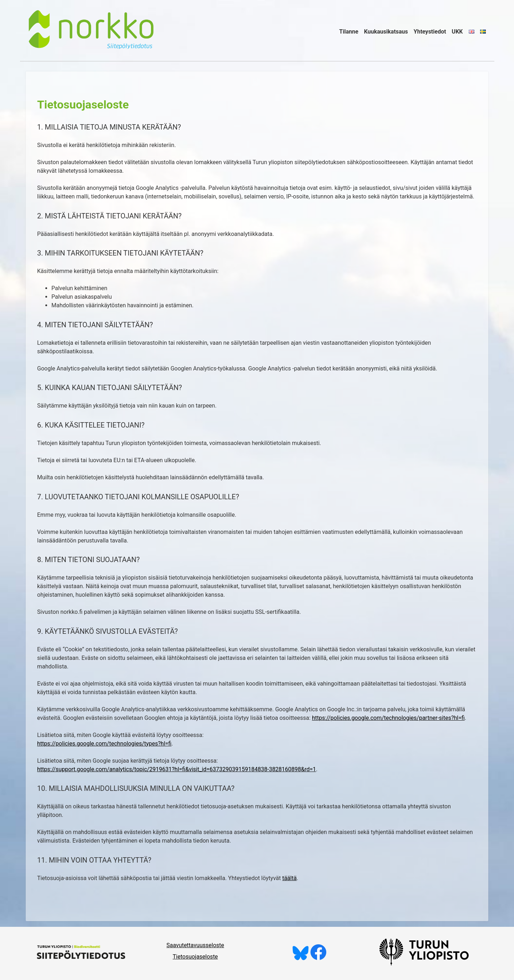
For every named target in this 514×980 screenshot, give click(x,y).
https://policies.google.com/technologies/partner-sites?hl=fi (388, 718)
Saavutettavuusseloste (195, 945)
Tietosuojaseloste (195, 957)
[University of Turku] (424, 963)
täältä (289, 878)
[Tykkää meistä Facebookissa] (318, 958)
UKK (457, 32)
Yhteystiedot (430, 32)
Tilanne (349, 32)
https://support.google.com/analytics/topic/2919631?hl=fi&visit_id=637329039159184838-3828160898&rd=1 (177, 769)
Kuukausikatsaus (386, 32)
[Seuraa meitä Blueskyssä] (301, 958)
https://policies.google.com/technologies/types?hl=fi (104, 744)
